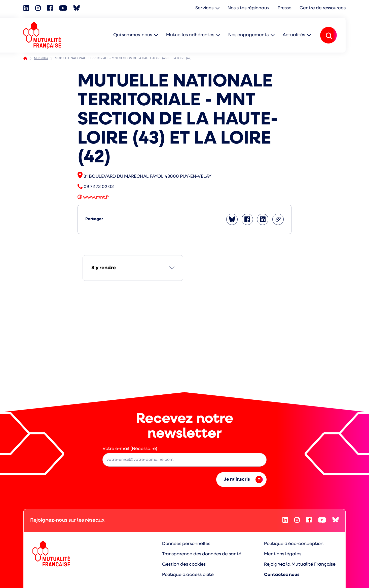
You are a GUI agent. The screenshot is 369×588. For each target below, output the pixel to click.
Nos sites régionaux (249, 8)
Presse (285, 8)
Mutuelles (41, 58)
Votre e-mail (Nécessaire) (130, 449)
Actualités (294, 35)
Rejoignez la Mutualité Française (300, 564)
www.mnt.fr (96, 197)
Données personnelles (186, 544)
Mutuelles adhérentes (190, 35)
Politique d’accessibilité (188, 575)
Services (204, 8)
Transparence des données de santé (202, 554)
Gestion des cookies (184, 564)
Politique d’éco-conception (294, 544)
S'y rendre (104, 268)
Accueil (25, 58)
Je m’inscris (243, 480)
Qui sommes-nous (133, 35)
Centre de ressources (323, 8)
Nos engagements (248, 35)
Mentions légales (283, 554)
